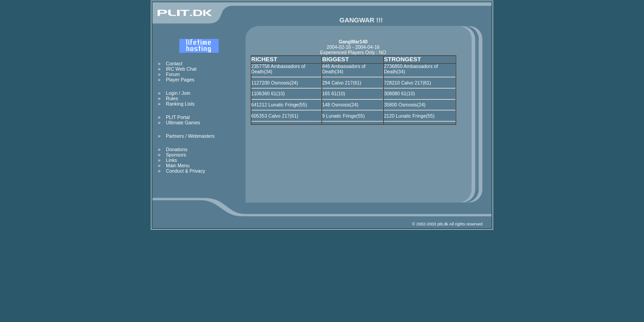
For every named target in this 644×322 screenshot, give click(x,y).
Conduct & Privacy (186, 171)
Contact (174, 64)
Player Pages (180, 80)
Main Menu (178, 165)
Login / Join (178, 93)
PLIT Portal (178, 117)
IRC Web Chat (181, 69)
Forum (173, 74)
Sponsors (176, 155)
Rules (172, 98)
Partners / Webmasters (190, 136)
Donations (177, 149)
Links (172, 160)
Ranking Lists (180, 104)
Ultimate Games (183, 123)
